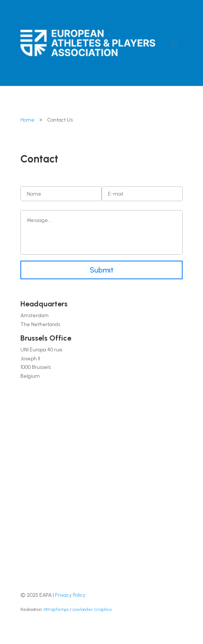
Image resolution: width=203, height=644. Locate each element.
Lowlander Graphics (92, 609)
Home (27, 120)
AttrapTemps (56, 609)
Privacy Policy (70, 595)
